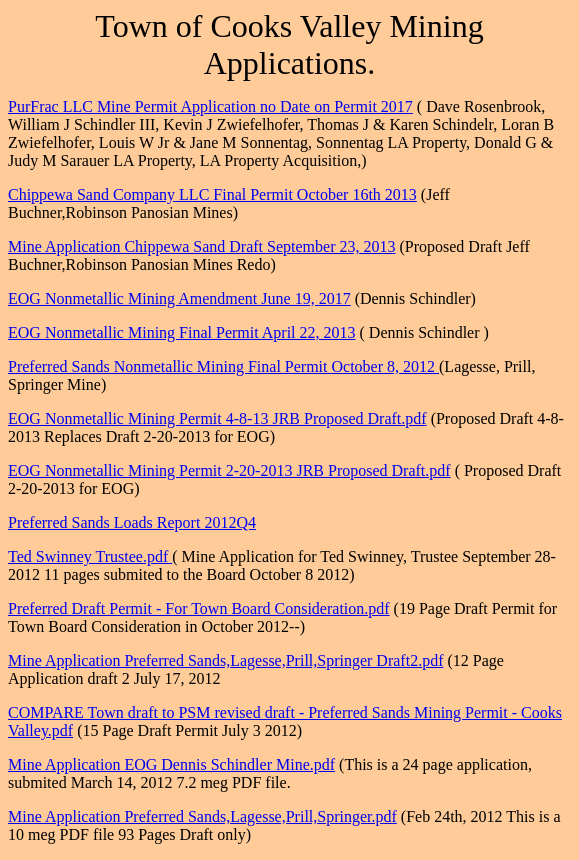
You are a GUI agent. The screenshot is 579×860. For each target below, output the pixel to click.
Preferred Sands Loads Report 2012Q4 (132, 522)
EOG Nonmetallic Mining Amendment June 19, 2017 (179, 298)
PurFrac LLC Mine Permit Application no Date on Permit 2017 (210, 106)
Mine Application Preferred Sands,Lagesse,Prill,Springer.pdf (202, 816)
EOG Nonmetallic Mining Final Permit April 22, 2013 (182, 332)
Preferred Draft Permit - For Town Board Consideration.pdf (199, 608)
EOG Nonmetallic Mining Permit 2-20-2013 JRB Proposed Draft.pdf (229, 470)
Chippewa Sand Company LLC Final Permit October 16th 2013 (212, 194)
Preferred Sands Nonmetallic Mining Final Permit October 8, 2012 (223, 366)
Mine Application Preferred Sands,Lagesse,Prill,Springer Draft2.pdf (225, 660)
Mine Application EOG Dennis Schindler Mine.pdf (171, 764)
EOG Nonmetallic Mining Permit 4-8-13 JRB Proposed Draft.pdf (217, 418)
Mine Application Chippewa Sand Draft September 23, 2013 (201, 246)
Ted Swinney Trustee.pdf (90, 556)
